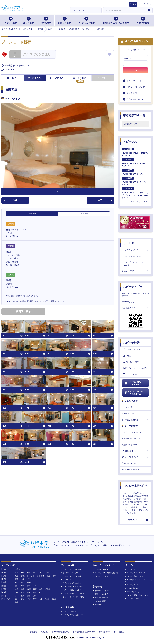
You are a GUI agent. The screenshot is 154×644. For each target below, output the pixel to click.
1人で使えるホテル (135, 451)
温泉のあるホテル (135, 463)
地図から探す (64, 20)
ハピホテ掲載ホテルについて (137, 595)
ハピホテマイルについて (135, 256)
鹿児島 (54, 599)
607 (11, 200)
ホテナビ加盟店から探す (71, 590)
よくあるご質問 (135, 271)
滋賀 (35, 589)
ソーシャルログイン (135, 81)
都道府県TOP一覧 (134, 115)
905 (105, 200)
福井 (29, 582)
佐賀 (23, 599)
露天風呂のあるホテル (135, 438)
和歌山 (48, 589)
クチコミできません (37, 54)
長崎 (29, 599)
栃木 (43, 576)
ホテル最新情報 (100, 601)
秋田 (23, 573)
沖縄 (17, 602)
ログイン (135, 70)
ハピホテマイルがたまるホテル (134, 393)
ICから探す (46, 20)
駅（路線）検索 (131, 362)
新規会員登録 (132, 93)
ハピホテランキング (135, 250)
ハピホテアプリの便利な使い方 (106, 573)
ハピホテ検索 (131, 343)
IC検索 (127, 356)
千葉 (37, 576)
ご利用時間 (84, 214)
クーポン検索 (135, 407)
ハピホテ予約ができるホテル (133, 383)
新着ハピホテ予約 (101, 598)
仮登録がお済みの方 (135, 99)
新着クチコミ (99, 605)
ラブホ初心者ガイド (101, 569)
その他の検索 (143, 20)
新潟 (17, 579)
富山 (23, 582)
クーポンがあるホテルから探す (73, 593)
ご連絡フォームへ (134, 520)
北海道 (18, 569)
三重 (35, 586)
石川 (17, 582)
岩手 (35, 573)
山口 (41, 592)
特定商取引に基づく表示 (85, 632)
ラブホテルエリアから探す (135, 368)
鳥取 (29, 592)
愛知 (17, 586)
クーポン (79, 78)
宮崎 (47, 599)
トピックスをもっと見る (139, 202)
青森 (17, 573)
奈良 (41, 589)
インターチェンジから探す (72, 569)
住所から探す (11, 20)
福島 (47, 573)
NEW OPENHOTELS (69, 611)
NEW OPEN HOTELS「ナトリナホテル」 (135, 181)
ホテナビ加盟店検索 (135, 420)
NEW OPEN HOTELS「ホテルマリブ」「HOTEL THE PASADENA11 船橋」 (135, 193)
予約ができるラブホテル (71, 583)
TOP (11, 78)
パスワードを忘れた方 (136, 87)
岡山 (17, 592)
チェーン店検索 (135, 414)
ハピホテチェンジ (133, 585)
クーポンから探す (86, 20)
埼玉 (31, 576)
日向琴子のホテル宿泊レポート (73, 615)
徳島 (23, 596)
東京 (17, 576)
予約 (102, 78)
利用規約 (44, 632)
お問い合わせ (119, 632)
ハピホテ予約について (134, 576)
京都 (29, 589)
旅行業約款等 (105, 632)
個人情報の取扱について (62, 632)
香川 (17, 596)
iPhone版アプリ (135, 302)
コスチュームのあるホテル (135, 432)
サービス (129, 243)
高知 (35, 596)
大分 (41, 599)
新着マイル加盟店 (101, 594)
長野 (29, 579)
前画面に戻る (17, 311)
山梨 (23, 579)
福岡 (17, 599)
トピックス (130, 142)
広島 (23, 592)
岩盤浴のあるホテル (135, 445)
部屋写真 (34, 78)
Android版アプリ (135, 308)
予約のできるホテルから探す (116, 20)
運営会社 (33, 632)
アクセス (57, 78)
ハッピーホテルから (135, 486)
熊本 (35, 599)
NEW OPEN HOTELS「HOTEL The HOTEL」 (135, 152)
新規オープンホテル (101, 591)
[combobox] (124, 10)
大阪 (17, 589)
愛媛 (29, 596)
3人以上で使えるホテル (135, 457)
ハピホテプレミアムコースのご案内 (135, 264)
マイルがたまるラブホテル (72, 587)
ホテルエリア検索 (132, 350)
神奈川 (24, 576)
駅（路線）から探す (69, 573)
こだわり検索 (130, 375)
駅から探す (29, 20)
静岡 (29, 586)
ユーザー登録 (145, 4)
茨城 (49, 576)
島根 (35, 592)
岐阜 (23, 586)
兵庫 (23, 589)
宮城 (41, 573)
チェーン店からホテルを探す (73, 597)
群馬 (55, 576)
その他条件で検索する (135, 469)
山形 (29, 573)
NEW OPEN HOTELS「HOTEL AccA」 (134, 163)
